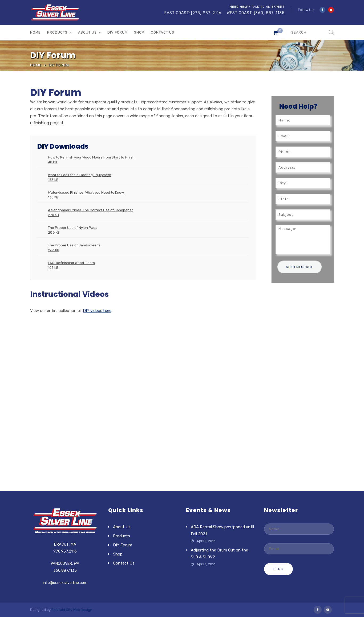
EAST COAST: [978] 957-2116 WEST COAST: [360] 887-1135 (225, 13)
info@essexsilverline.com (65, 583)
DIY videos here (97, 311)
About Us (87, 32)
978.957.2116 (65, 551)
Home (35, 32)
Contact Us (163, 32)
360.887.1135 (65, 571)
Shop (139, 32)
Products (57, 32)
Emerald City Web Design (72, 610)
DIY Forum (118, 32)
